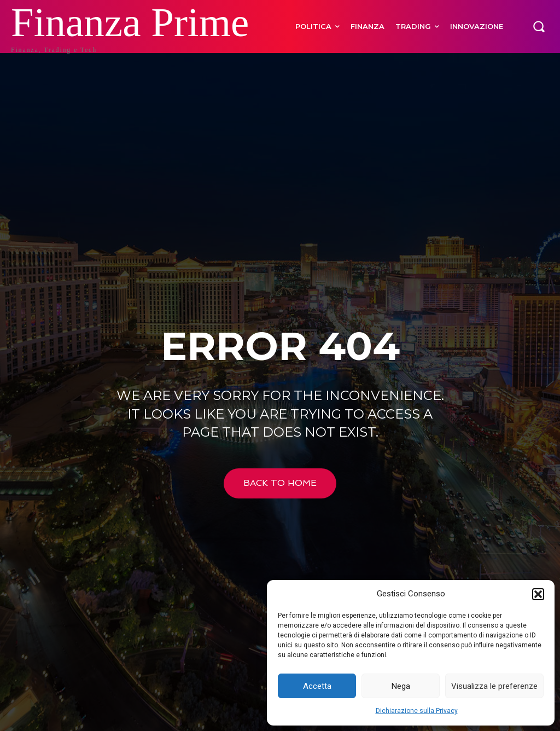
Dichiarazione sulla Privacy (417, 711)
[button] (538, 594)
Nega (401, 686)
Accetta (317, 686)
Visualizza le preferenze (494, 686)
